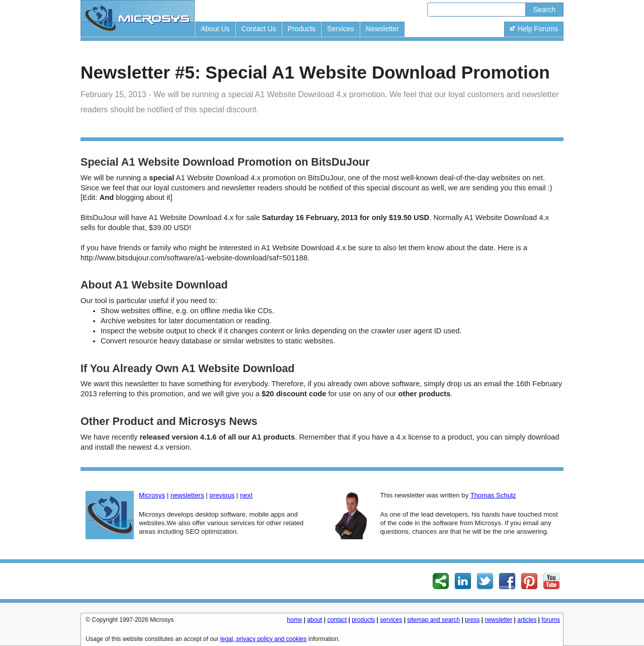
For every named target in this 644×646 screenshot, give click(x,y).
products (363, 620)
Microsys (152, 495)
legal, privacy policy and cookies (263, 639)
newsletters (187, 495)
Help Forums (534, 29)
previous (222, 495)
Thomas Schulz (493, 495)
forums (551, 620)
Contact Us (259, 29)
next (246, 495)
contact (337, 620)
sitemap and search (433, 620)
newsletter (499, 620)
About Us (215, 29)
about (314, 620)
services (391, 620)
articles (527, 620)
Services (341, 29)
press (472, 620)
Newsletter (382, 29)
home (294, 620)
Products (302, 29)
